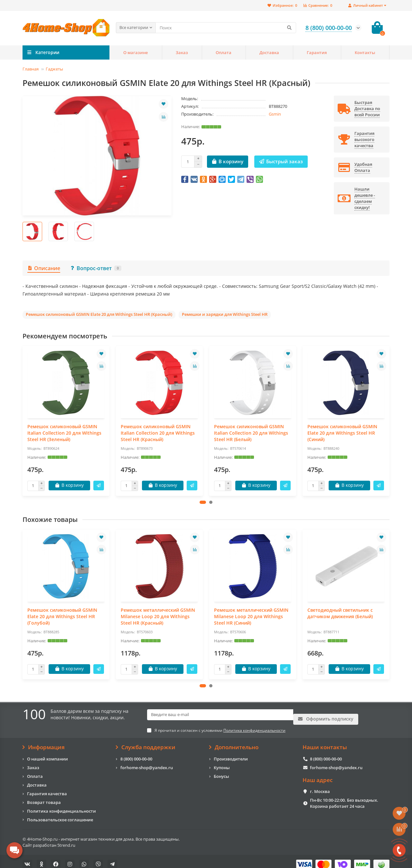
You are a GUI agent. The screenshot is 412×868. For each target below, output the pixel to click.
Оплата (224, 52)
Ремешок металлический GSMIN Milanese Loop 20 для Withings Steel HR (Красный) (158, 616)
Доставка (269, 52)
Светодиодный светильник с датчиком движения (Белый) (340, 613)
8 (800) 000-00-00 (136, 753)
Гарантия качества (47, 788)
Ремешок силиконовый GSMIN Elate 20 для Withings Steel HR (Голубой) (62, 616)
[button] (203, 502)
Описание (44, 268)
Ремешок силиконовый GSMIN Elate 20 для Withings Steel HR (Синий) (342, 433)
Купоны (222, 761)
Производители (231, 753)
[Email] (220, 715)
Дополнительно (234, 741)
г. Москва (320, 786)
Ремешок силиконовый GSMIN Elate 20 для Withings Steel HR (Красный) (99, 314)
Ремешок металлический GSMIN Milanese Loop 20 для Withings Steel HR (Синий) (251, 616)
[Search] (226, 28)
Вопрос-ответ (96, 268)
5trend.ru (66, 839)
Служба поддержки (146, 741)
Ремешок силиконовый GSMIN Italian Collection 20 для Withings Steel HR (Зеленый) (64, 433)
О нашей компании (47, 753)
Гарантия (317, 52)
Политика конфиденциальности (61, 805)
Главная (31, 69)
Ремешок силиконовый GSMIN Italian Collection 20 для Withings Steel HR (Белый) (251, 433)
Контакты (365, 52)
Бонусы (221, 770)
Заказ (182, 52)
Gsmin (275, 114)
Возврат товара (44, 796)
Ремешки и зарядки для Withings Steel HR (225, 314)
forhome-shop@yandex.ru (147, 761)
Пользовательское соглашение (60, 814)
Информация (44, 741)
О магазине (136, 52)
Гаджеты (54, 69)
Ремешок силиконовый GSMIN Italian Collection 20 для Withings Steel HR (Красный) (158, 433)
